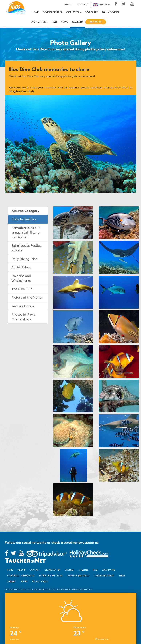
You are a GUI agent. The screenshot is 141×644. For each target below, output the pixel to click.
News (64, 22)
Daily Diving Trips (24, 259)
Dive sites (92, 12)
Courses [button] (74, 12)
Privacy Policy (40, 581)
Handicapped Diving (79, 576)
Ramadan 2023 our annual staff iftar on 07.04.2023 (26, 232)
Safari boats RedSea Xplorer (27, 248)
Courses (69, 570)
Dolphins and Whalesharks (21, 278)
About (68, 5)
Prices (96, 22)
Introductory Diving (51, 576)
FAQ (54, 22)
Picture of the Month (27, 297)
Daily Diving (110, 12)
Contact (83, 5)
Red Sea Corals (23, 306)
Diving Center (53, 12)
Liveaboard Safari (104, 576)
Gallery (78, 22)
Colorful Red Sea (24, 219)
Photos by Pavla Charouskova (23, 317)
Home (35, 12)
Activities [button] (40, 22)
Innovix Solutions (81, 590)
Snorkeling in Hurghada (21, 576)
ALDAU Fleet (21, 267)
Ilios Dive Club (22, 289)
